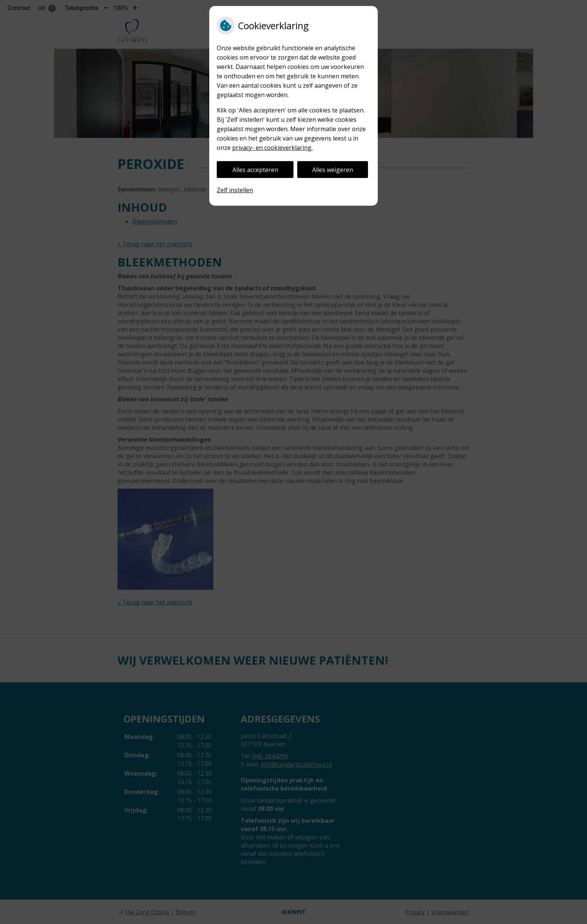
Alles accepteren (255, 170)
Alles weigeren (333, 170)
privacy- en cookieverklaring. (272, 148)
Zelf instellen (235, 190)
